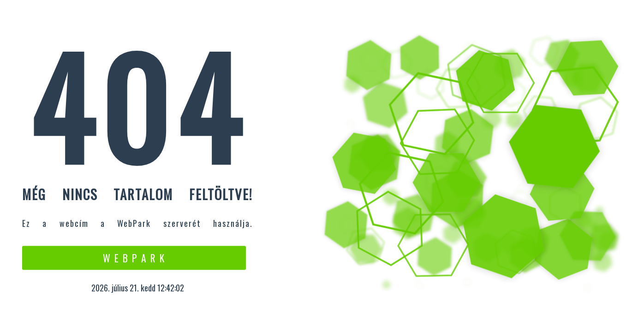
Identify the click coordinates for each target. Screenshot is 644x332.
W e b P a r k (134, 258)
